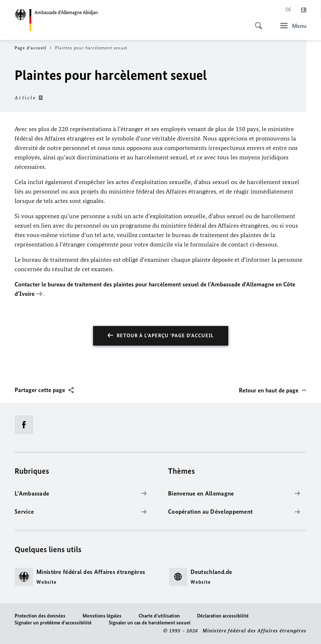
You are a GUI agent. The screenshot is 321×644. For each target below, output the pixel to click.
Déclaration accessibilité (223, 616)
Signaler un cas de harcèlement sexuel (150, 623)
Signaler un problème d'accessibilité (53, 623)
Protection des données (40, 616)
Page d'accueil (33, 48)
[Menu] (291, 26)
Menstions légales (102, 616)
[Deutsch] (288, 10)
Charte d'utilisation (159, 616)
